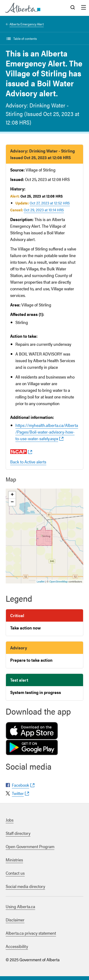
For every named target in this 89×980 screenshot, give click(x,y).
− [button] (12, 502)
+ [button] (12, 495)
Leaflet (41, 582)
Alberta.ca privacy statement (31, 933)
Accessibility (17, 946)
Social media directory (25, 886)
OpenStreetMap (59, 582)
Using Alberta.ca (20, 906)
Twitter (18, 793)
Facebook (21, 785)
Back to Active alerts (28, 462)
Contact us (15, 873)
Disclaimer (15, 920)
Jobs (10, 820)
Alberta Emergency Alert (27, 24)
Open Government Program (30, 846)
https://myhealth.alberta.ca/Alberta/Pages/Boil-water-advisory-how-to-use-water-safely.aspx (47, 432)
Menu (84, 8)
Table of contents (25, 38)
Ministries (14, 860)
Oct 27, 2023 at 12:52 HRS (50, 203)
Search (73, 8)
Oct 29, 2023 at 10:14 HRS (44, 210)
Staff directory (18, 833)
